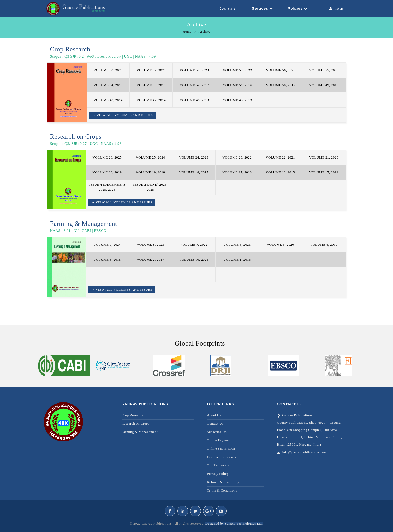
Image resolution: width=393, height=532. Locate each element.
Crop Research (132, 415)
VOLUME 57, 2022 (237, 70)
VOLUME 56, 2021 (281, 70)
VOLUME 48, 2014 (108, 100)
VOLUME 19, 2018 (150, 172)
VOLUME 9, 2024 (107, 245)
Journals (228, 8)
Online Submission (221, 449)
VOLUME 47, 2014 (151, 100)
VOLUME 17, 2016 (237, 172)
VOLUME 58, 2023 (194, 70)
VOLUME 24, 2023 (194, 157)
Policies (297, 8)
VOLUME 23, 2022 (237, 157)
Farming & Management (140, 432)
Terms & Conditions (222, 490)
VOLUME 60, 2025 (108, 70)
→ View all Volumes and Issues (123, 115)
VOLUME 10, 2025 (194, 259)
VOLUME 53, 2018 (151, 85)
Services (262, 8)
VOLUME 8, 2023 (150, 245)
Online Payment (219, 440)
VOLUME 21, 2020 (324, 157)
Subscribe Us (217, 432)
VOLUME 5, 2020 (280, 245)
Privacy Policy (218, 474)
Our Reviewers (218, 465)
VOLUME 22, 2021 (280, 157)
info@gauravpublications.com (305, 452)
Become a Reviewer (222, 457)
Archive (204, 31)
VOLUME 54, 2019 (108, 85)
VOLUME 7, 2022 (194, 245)
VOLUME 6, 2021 (237, 245)
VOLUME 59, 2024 (151, 70)
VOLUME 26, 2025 (107, 157)
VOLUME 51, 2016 (237, 85)
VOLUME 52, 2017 (194, 85)
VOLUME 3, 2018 (107, 259)
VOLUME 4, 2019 (324, 245)
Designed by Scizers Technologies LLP (234, 524)
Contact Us (215, 423)
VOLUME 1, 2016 (237, 259)
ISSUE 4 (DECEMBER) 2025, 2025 (107, 187)
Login (337, 9)
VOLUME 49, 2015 (324, 85)
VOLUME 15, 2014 (324, 172)
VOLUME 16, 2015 (280, 172)
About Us (214, 415)
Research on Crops (136, 423)
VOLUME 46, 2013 (194, 100)
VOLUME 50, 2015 (281, 85)
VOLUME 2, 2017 (150, 259)
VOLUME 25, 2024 (150, 157)
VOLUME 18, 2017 (194, 172)
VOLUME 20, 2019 (107, 172)
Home (187, 31)
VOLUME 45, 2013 (237, 100)
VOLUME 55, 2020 (324, 70)
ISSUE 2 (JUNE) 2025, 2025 (150, 187)
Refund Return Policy (223, 482)
